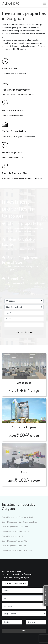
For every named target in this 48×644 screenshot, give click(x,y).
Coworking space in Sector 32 (14, 546)
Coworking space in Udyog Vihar (15, 541)
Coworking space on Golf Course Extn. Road (20, 522)
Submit (24, 631)
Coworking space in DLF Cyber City (16, 531)
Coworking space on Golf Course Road (17, 517)
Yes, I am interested (24, 332)
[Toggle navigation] (44, 3)
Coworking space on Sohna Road (15, 527)
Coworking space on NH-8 (12, 536)
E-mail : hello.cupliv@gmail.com (15, 583)
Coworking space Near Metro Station (17, 550)
